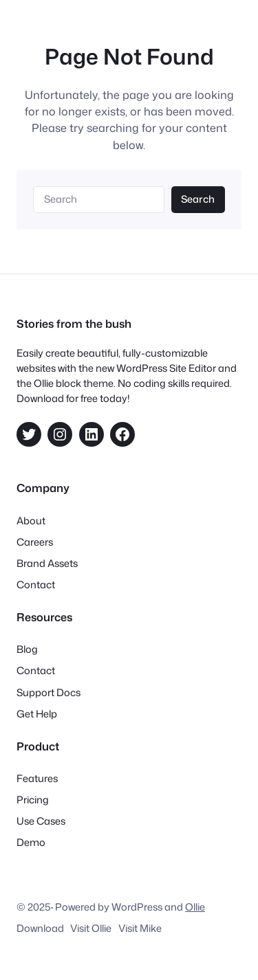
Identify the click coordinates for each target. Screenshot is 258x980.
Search (198, 199)
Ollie (195, 907)
